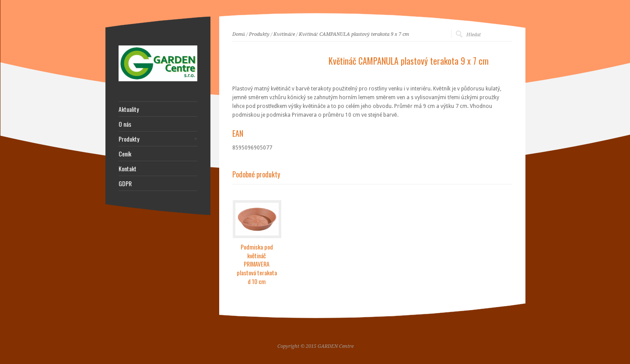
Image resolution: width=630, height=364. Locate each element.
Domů (239, 34)
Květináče (284, 34)
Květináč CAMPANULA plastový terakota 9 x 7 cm (354, 34)
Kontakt (128, 169)
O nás (125, 124)
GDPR (125, 184)
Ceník (125, 154)
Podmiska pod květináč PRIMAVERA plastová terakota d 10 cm (257, 264)
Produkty (259, 34)
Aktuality (129, 109)
